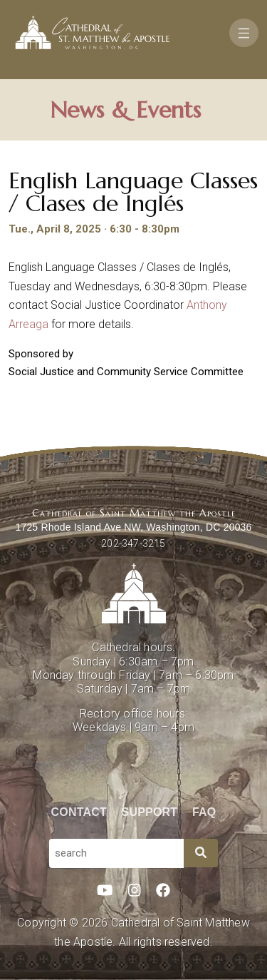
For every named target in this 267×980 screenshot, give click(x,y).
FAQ (204, 812)
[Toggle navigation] (244, 33)
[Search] (201, 853)
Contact (79, 812)
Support (150, 812)
